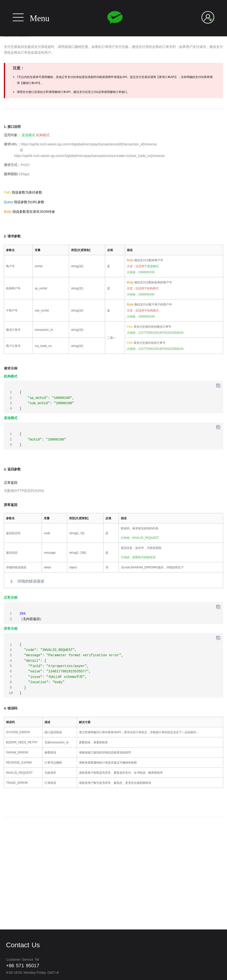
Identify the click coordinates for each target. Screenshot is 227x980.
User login (211, 16)
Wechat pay (115, 17)
